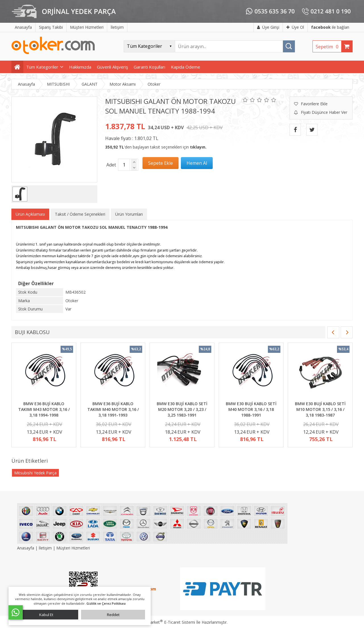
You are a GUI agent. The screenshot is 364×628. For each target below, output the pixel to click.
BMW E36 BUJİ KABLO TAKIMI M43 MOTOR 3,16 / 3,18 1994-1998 (44, 409)
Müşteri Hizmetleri (73, 548)
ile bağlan (330, 27)
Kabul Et (46, 615)
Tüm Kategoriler (42, 67)
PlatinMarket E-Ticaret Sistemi (166, 622)
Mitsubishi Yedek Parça (35, 473)
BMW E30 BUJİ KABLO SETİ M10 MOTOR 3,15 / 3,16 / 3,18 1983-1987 (320, 409)
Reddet (113, 615)
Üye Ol (295, 27)
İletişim (45, 548)
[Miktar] (124, 165)
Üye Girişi (268, 27)
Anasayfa (26, 548)
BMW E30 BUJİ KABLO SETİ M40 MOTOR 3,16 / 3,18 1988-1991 (251, 409)
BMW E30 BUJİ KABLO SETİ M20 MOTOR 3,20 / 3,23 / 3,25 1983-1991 (182, 409)
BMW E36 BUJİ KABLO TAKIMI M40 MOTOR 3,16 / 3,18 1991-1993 (113, 409)
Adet (111, 165)
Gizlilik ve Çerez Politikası (106, 603)
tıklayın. (198, 147)
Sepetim (328, 47)
